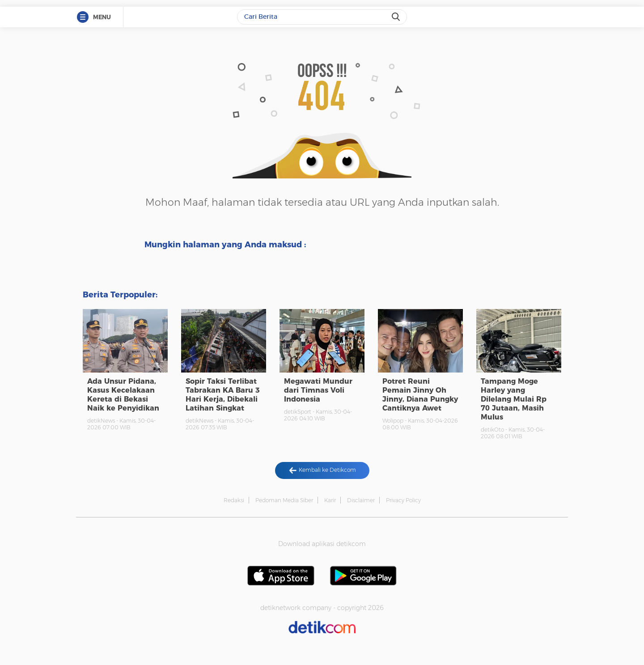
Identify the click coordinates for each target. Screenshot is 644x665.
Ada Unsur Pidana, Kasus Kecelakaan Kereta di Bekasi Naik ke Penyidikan (123, 395)
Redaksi (234, 500)
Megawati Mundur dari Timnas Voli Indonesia (318, 390)
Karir (330, 500)
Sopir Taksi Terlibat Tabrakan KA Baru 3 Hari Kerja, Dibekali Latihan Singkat (223, 395)
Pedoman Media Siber (284, 500)
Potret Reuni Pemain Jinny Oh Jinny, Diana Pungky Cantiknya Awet (420, 395)
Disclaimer (361, 500)
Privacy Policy (403, 500)
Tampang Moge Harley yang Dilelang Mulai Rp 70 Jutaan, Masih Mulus (514, 399)
